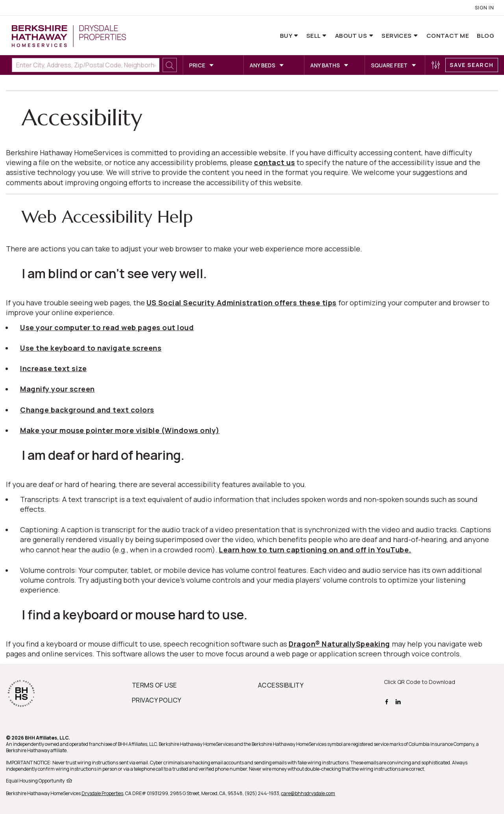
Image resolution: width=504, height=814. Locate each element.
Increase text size (53, 368)
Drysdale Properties (102, 793)
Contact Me (448, 36)
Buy (287, 36)
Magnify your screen (57, 389)
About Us (352, 36)
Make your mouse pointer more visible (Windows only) (120, 430)
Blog (485, 36)
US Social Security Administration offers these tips (242, 303)
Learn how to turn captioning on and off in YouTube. (315, 550)
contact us (274, 162)
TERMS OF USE (155, 685)
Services (397, 36)
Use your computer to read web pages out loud (107, 327)
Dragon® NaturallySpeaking (339, 644)
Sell (314, 36)
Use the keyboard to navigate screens (91, 348)
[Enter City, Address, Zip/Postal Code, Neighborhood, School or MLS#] (86, 65)
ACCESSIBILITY (281, 685)
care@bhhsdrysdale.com (308, 793)
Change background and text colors (87, 410)
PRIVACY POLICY (157, 700)
